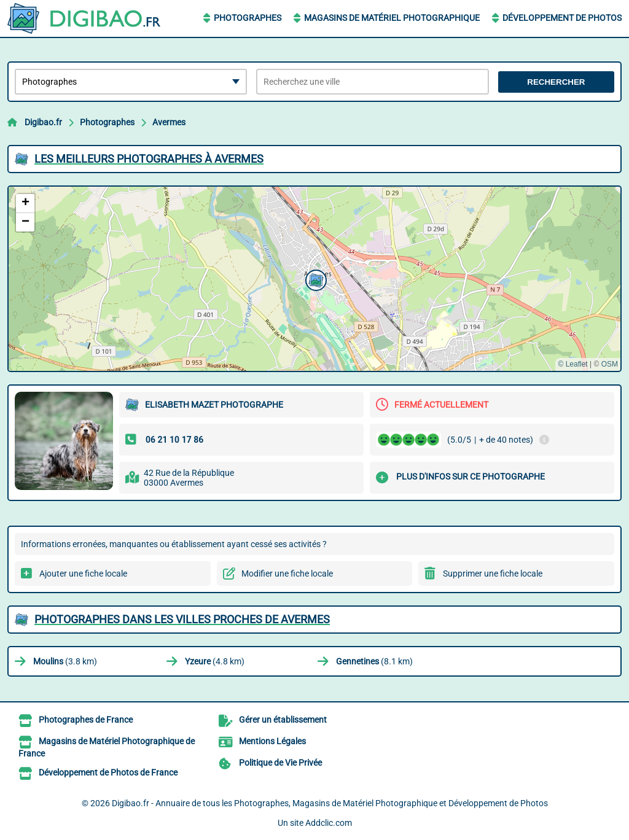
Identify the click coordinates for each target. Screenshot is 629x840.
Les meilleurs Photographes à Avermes (149, 159)
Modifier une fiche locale (287, 574)
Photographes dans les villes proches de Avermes (182, 619)
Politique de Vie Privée (280, 763)
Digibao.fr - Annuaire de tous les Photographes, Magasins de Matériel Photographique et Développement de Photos (330, 803)
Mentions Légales (272, 741)
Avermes (169, 122)
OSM (610, 364)
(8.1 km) (374, 661)
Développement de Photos (562, 18)
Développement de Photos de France (108, 772)
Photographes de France (86, 720)
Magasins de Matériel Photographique (392, 18)
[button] (314, 279)
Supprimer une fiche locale (493, 574)
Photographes (248, 18)
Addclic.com (329, 823)
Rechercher (556, 82)
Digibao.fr (43, 122)
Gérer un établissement (283, 720)
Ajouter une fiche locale (83, 574)
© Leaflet (572, 364)
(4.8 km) (215, 661)
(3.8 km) (65, 661)
